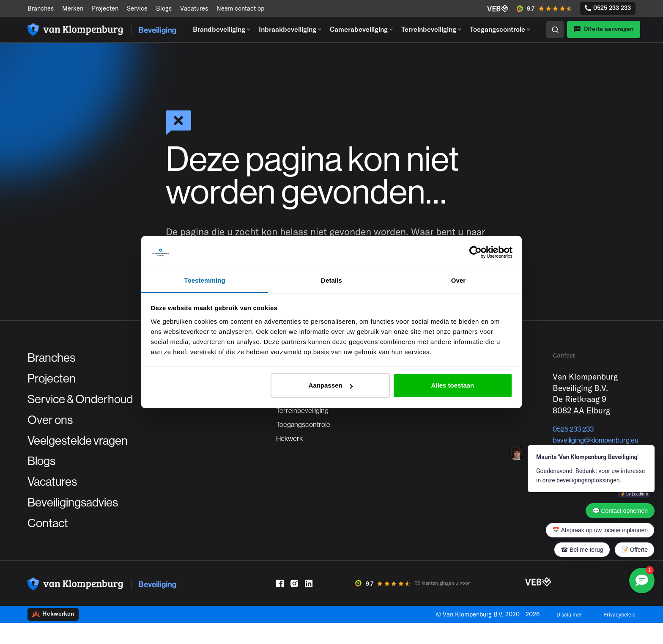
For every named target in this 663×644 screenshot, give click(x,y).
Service (137, 8)
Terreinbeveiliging (429, 29)
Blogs (164, 8)
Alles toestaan (453, 385)
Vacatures (194, 8)
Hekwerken (53, 635)
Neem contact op (240, 8)
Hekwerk (291, 453)
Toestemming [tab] (205, 280)
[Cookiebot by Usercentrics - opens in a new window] (475, 253)
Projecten (105, 8)
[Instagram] (294, 605)
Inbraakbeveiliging (288, 29)
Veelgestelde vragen (89, 451)
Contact (52, 543)
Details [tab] (331, 280)
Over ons (55, 428)
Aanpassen (331, 385)
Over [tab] (459, 280)
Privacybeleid (617, 636)
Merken (73, 8)
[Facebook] (280, 605)
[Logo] (102, 29)
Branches (41, 8)
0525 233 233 (608, 8)
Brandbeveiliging (219, 29)
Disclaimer (562, 636)
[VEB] (498, 8)
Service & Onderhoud (92, 405)
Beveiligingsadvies (83, 520)
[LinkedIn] (309, 605)
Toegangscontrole (497, 29)
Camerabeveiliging (359, 29)
